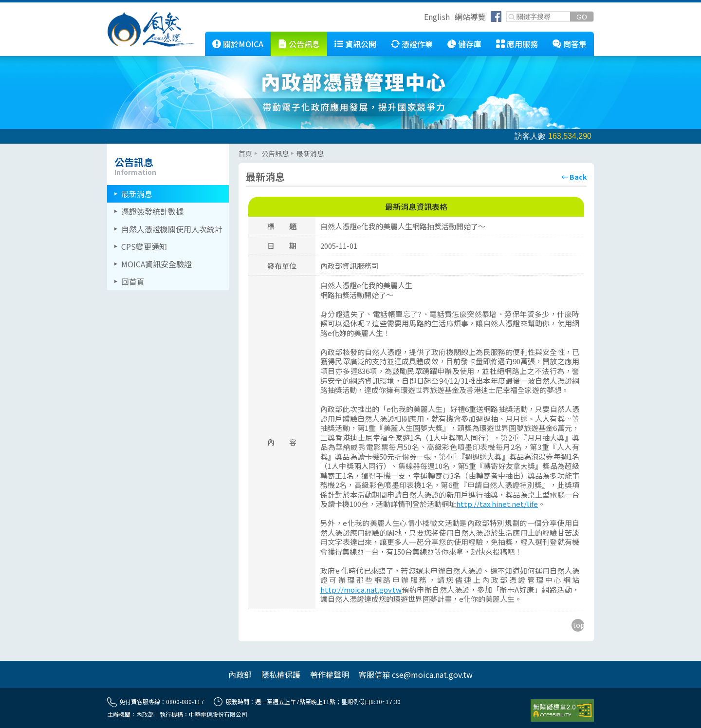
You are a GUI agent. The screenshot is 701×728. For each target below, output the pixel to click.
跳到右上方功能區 (421, 18)
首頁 (245, 153)
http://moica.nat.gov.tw (361, 589)
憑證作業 (417, 44)
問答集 (575, 44)
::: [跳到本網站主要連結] (198, 36)
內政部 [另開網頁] (240, 674)
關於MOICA (243, 44)
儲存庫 (470, 44)
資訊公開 (361, 44)
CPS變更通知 (144, 246)
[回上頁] (574, 177)
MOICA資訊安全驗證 (157, 264)
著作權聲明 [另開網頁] (330, 674)
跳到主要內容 (23, 6)
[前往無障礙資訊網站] (562, 710)
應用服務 (522, 44)
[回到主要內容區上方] (578, 625)
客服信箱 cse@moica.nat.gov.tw (416, 674)
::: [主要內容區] (241, 148)
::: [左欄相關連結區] (110, 148)
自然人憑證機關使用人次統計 (172, 229)
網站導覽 (470, 17)
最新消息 (137, 194)
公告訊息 (304, 44)
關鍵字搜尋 (507, 12)
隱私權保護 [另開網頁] (281, 674)
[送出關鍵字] (582, 17)
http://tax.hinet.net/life (497, 504)
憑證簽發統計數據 (152, 211)
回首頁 (133, 281)
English (437, 17)
